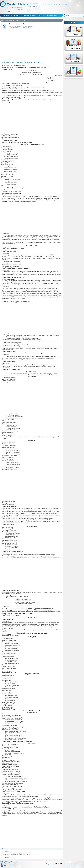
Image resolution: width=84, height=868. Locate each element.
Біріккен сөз (6, 858)
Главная (44, 4)
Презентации (53, 15)
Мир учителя (50, 864)
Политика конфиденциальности (73, 864)
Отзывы (64, 4)
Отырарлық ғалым (8, 856)
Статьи (43, 15)
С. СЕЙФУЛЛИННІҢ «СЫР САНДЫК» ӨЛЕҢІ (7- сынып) (18, 853)
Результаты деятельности (30, 15)
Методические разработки (11, 15)
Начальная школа (7, 20)
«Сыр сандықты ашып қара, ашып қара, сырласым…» (16, 854)
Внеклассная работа (19, 20)
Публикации (57, 4)
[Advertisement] (32, 46)
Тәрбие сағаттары (7, 851)
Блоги (50, 4)
